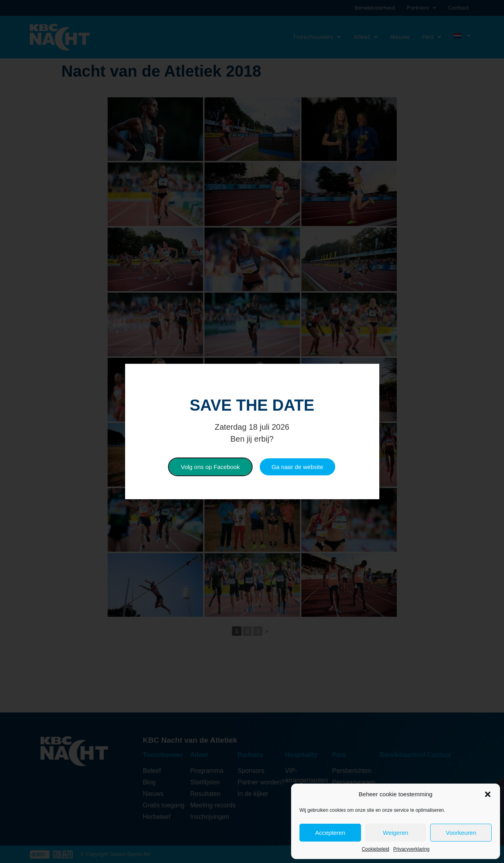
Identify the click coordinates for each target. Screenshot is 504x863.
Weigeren (396, 833)
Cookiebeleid (376, 849)
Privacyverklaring (411, 849)
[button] (488, 794)
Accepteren (330, 833)
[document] (252, 431)
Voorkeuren (461, 833)
